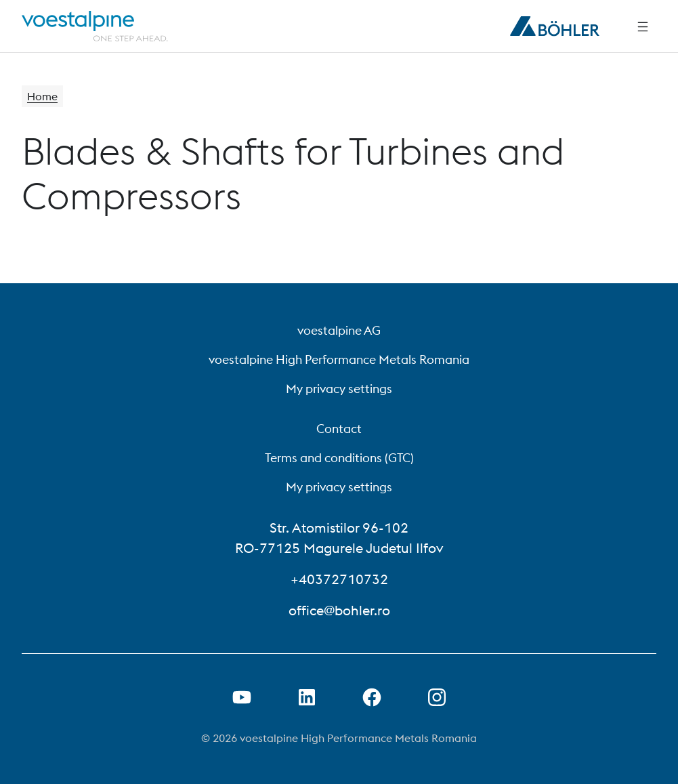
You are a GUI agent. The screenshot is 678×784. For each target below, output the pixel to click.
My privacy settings (339, 389)
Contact (339, 429)
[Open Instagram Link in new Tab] (437, 697)
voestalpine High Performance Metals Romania (339, 359)
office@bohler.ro (339, 610)
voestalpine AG (339, 330)
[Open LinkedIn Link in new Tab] (307, 697)
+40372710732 (339, 579)
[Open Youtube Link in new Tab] (242, 697)
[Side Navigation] (643, 26)
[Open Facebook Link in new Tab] (372, 697)
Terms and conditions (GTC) (339, 458)
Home (42, 96)
